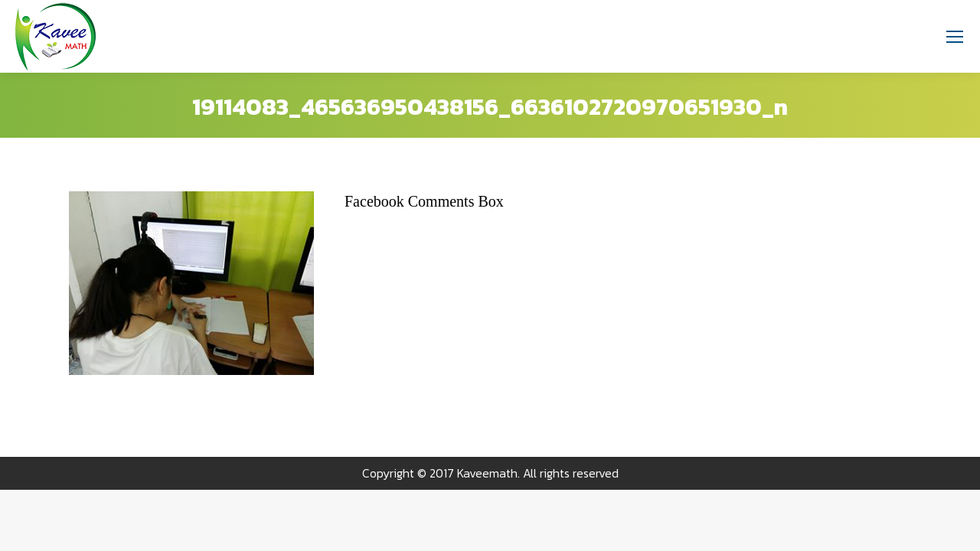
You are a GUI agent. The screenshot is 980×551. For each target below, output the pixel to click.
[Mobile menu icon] (955, 37)
